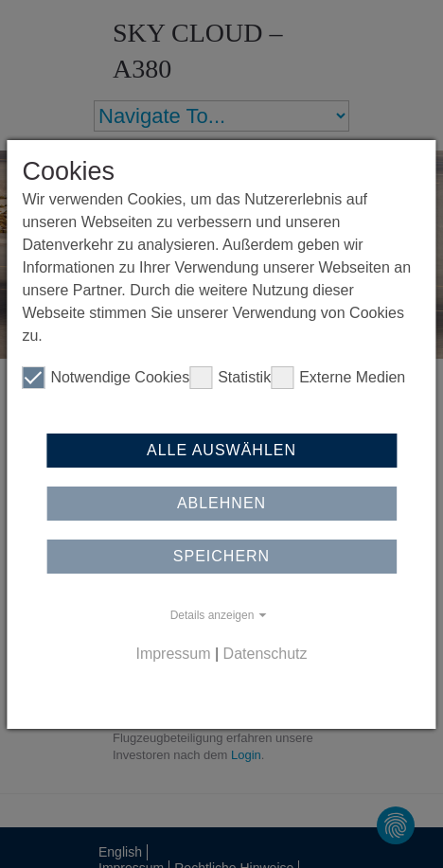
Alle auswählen (221, 450)
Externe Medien (338, 378)
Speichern (221, 556)
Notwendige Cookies (106, 378)
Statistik (230, 378)
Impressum (173, 654)
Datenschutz (266, 654)
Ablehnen (221, 503)
